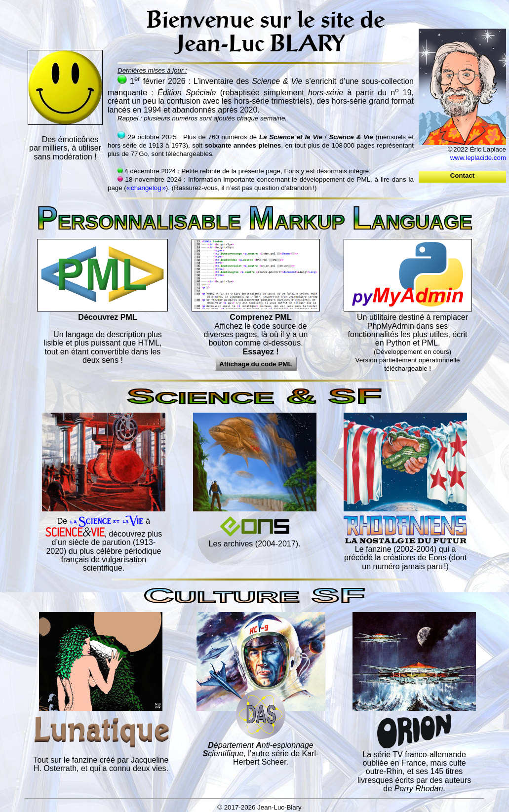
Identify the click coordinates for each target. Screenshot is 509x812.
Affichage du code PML (255, 364)
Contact (462, 175)
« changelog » (146, 188)
